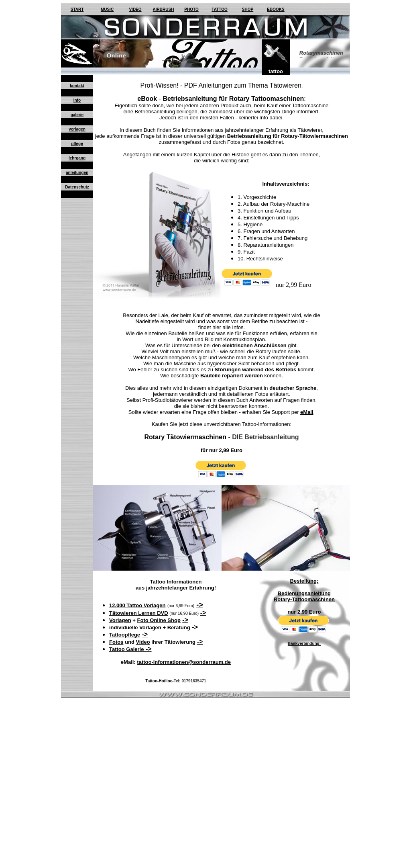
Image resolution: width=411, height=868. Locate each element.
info (77, 100)
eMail (307, 412)
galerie (77, 115)
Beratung (179, 627)
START (77, 9)
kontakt (77, 86)
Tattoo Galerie (126, 649)
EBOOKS (276, 9)
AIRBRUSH (164, 9)
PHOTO (191, 9)
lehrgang (77, 158)
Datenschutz (77, 187)
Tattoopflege (125, 635)
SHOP (248, 9)
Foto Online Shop (159, 620)
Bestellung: (304, 581)
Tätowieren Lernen (133, 613)
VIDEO (135, 9)
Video (143, 642)
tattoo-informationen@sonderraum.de (184, 662)
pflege (77, 144)
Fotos (116, 642)
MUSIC (107, 9)
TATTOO (219, 9)
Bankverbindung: (304, 644)
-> (200, 605)
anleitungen (77, 173)
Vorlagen (120, 620)
